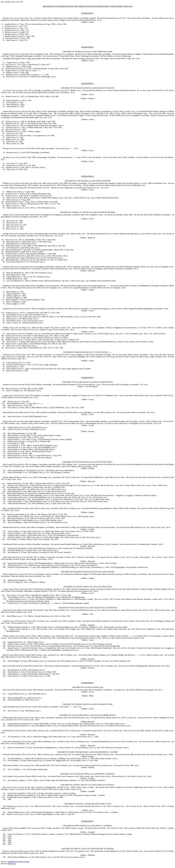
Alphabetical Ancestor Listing (19, 862)
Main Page (12, 864)
